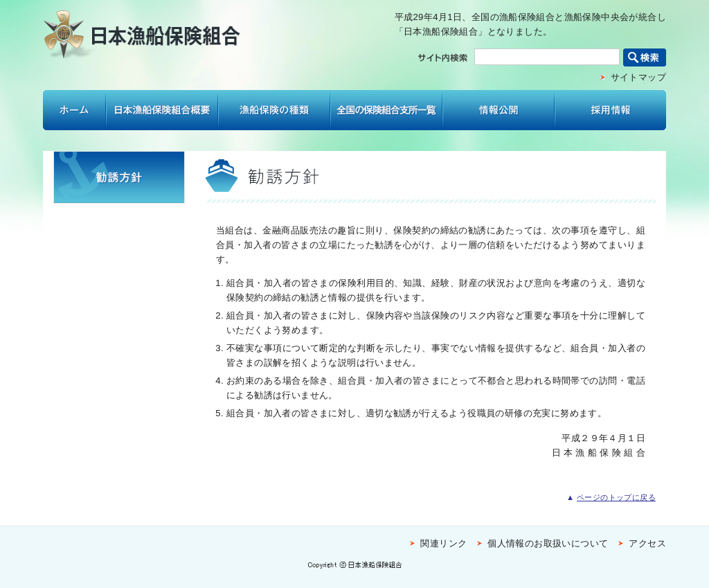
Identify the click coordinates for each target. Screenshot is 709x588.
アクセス (647, 543)
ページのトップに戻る (616, 497)
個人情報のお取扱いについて (548, 543)
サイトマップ (638, 77)
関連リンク (443, 543)
